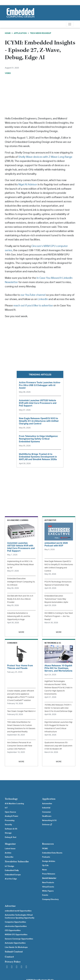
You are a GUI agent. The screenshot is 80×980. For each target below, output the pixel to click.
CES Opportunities (13, 930)
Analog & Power (12, 816)
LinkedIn (43, 299)
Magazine (10, 844)
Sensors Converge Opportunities (19, 939)
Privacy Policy (13, 962)
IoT (6, 808)
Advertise (10, 906)
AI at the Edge (11, 879)
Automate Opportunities (15, 943)
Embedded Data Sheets (52, 853)
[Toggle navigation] (70, 24)
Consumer (47, 812)
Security (8, 825)
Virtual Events (48, 887)
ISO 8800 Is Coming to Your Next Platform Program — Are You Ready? (59, 616)
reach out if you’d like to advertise (33, 306)
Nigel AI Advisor (27, 185)
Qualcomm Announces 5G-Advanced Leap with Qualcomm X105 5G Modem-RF (58, 746)
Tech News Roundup (41, 33)
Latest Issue (10, 849)
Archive (8, 853)
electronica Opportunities (16, 926)
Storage (8, 833)
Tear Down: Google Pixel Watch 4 (21, 711)
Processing (10, 820)
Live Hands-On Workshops (16, 947)
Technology (11, 799)
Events (45, 895)
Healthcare (47, 816)
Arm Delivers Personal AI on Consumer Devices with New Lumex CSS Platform (20, 746)
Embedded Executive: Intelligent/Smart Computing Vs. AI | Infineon (21, 582)
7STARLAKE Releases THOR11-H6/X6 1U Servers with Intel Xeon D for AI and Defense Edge (58, 708)
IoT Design (9, 866)
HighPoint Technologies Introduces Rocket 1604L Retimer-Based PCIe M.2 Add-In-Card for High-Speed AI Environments (59, 688)
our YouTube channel (33, 295)
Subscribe (9, 857)
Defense (47, 825)
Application (20, 33)
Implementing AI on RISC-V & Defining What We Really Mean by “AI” (21, 565)
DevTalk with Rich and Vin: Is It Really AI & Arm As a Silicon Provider (20, 599)
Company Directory (50, 899)
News (44, 870)
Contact (9, 957)
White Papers (48, 891)
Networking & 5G (49, 820)
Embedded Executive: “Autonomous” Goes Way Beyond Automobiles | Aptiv (56, 599)
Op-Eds (45, 865)
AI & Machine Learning (14, 804)
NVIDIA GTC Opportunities (16, 935)
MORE (21, 632)
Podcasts (46, 857)
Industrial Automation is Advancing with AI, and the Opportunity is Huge (19, 616)
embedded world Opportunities (18, 911)
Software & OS (11, 829)
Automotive (47, 804)
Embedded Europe (13, 875)
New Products (48, 883)
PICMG (45, 849)
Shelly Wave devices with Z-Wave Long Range (45, 157)
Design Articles (49, 861)
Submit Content (14, 952)
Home (8, 33)
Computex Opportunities (15, 922)
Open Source (10, 812)
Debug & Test (11, 837)
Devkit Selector (49, 878)
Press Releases (49, 874)
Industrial (46, 808)
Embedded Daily (12, 870)
